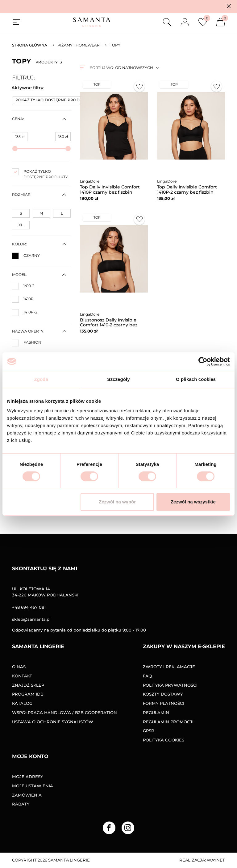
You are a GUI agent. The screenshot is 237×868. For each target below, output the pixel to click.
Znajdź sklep (28, 685)
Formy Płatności (164, 703)
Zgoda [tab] (41, 379)
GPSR (149, 731)
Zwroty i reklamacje (169, 667)
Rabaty (21, 804)
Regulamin (156, 713)
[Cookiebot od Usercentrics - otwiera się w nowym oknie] (203, 361)
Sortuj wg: (102, 68)
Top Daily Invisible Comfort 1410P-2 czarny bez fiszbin (187, 190)
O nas (19, 667)
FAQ (147, 676)
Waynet (216, 860)
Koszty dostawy (163, 694)
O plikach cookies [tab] (196, 379)
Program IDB (28, 694)
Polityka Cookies (164, 740)
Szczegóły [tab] (118, 379)
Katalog (22, 703)
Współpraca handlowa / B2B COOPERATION (64, 713)
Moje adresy (28, 777)
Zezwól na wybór (117, 502)
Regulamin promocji (168, 722)
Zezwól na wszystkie (193, 502)
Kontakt (22, 676)
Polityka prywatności (170, 685)
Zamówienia (27, 795)
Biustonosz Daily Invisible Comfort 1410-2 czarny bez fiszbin (109, 325)
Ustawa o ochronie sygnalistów (53, 722)
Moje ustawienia (33, 786)
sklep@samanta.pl (31, 619)
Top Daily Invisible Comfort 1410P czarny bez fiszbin (110, 190)
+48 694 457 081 (29, 607)
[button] (229, 6)
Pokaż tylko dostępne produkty (55, 100)
